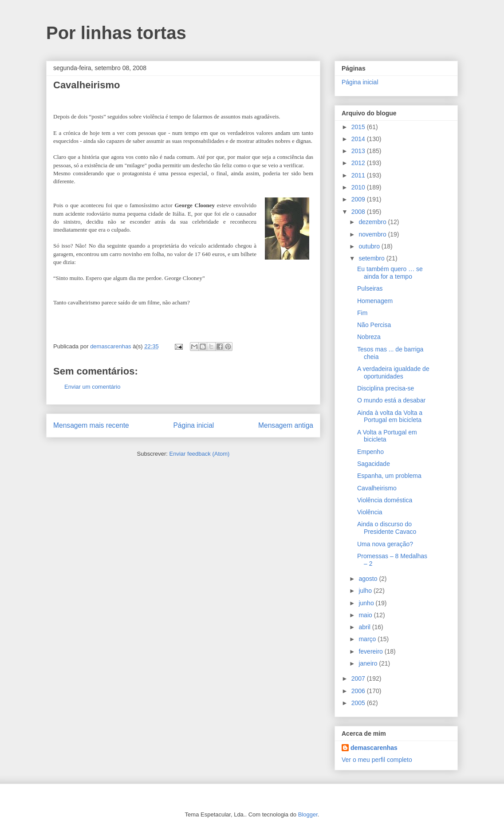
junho (367, 603)
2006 (359, 691)
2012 (359, 163)
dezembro (373, 222)
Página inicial (193, 425)
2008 (359, 212)
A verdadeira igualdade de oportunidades (393, 373)
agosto (369, 579)
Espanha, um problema (389, 476)
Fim (362, 313)
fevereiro (371, 651)
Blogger (308, 814)
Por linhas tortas (116, 33)
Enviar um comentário (92, 387)
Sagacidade (374, 464)
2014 (359, 139)
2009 (359, 199)
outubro (370, 246)
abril (365, 627)
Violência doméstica (385, 500)
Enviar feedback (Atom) (200, 454)
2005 (359, 703)
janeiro (369, 663)
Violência (370, 512)
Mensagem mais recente (91, 425)
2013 (359, 151)
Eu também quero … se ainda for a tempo (390, 273)
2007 (359, 678)
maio (366, 615)
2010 (359, 187)
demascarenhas (374, 748)
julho (366, 591)
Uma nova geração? (385, 544)
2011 (359, 175)
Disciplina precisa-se (386, 388)
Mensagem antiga (286, 425)
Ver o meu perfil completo (377, 760)
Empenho (370, 452)
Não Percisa (374, 325)
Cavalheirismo (377, 488)
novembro (373, 234)
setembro (372, 258)
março (368, 639)
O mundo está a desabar (391, 400)
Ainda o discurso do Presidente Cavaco (387, 528)
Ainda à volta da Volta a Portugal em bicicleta (390, 416)
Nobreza (369, 337)
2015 (359, 127)
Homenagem (375, 301)
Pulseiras (370, 288)
